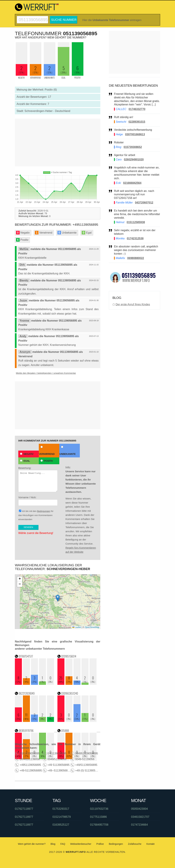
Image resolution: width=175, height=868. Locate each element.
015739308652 (133, 147)
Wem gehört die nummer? (32, 844)
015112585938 (136, 222)
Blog (53, 844)
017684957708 (99, 825)
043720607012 (144, 203)
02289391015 (137, 122)
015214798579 (62, 817)
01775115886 (98, 817)
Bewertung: (38, 479)
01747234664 (139, 825)
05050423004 (139, 809)
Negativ (27, 454)
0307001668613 (135, 134)
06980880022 (136, 258)
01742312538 (135, 238)
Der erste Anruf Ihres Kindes (133, 304)
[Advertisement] (58, 143)
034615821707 (140, 817)
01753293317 (61, 809)
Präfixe (100, 844)
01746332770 (137, 109)
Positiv (47, 461)
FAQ (63, 844)
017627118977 (24, 809)
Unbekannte (67, 451)
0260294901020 (134, 160)
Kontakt (150, 844)
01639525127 (61, 825)
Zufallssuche (135, 844)
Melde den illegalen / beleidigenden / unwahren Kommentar (46, 373)
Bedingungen (44, 511)
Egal (25, 461)
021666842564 (132, 183)
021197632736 (99, 809)
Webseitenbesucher (81, 844)
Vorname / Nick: (38, 501)
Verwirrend (47, 451)
